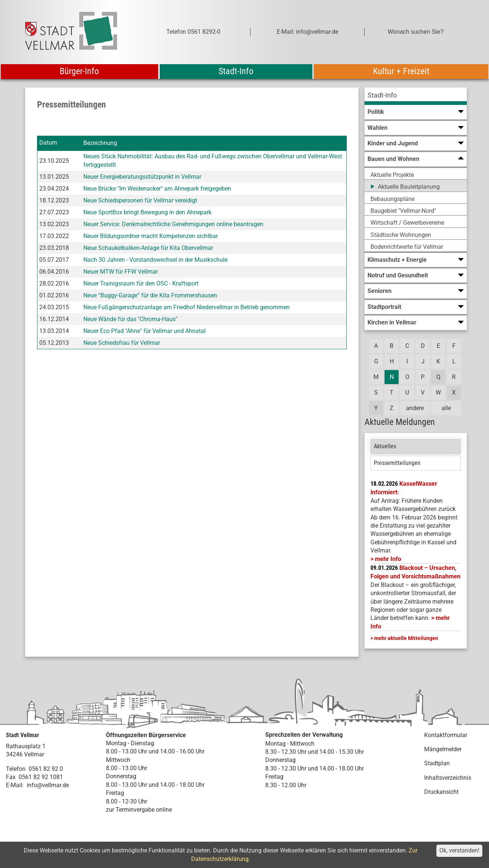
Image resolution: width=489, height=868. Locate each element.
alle (446, 408)
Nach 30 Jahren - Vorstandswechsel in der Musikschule (155, 260)
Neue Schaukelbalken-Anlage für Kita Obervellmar (148, 248)
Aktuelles (385, 446)
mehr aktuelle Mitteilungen (406, 638)
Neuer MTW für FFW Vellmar (121, 272)
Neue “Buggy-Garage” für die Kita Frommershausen (150, 295)
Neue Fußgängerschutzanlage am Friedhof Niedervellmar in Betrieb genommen (187, 307)
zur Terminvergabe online (139, 810)
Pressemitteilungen (397, 463)
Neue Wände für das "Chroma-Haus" (130, 319)
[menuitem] (416, 96)
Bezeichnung (100, 143)
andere (415, 408)
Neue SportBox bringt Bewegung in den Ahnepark (147, 212)
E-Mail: (15, 785)
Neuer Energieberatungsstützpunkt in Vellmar (142, 177)
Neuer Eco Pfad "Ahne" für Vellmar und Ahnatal (144, 331)
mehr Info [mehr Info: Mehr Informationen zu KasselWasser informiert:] (388, 559)
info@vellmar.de (48, 785)
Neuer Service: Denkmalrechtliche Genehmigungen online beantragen (173, 224)
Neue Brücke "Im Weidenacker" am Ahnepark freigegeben (157, 189)
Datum (48, 143)
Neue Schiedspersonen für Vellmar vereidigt (140, 200)
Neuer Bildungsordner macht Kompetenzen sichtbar (151, 236)
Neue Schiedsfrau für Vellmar (122, 343)
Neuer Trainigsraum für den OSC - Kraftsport (141, 283)
